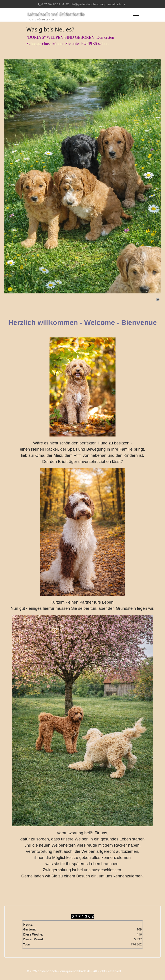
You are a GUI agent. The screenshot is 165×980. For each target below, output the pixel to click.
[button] (158, 300)
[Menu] (136, 16)
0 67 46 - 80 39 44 (53, 4)
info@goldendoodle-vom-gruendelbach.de (97, 4)
